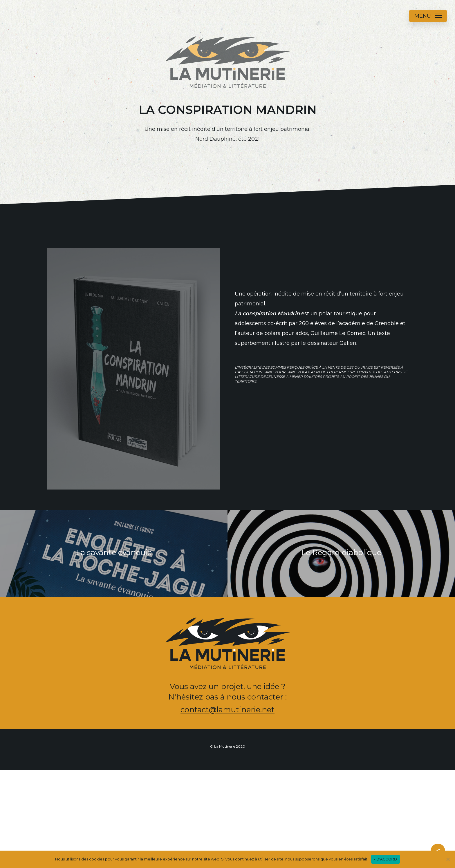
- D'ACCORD (386, 859)
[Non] (448, 859)
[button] (428, 16)
